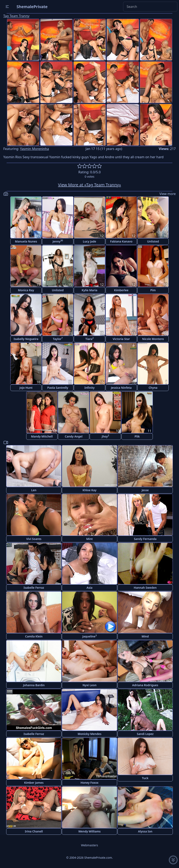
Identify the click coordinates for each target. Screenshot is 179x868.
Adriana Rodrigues (145, 685)
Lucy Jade (89, 241)
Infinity (89, 388)
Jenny (58, 241)
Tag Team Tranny (16, 16)
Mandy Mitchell (42, 436)
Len (34, 490)
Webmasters (89, 845)
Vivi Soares (34, 539)
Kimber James (34, 783)
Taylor (58, 339)
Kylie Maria (89, 290)
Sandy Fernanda (145, 539)
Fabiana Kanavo (121, 241)
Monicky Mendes (89, 734)
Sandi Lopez (145, 734)
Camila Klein (34, 636)
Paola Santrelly (58, 388)
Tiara (89, 339)
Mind (145, 636)
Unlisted (153, 241)
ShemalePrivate (32, 7)
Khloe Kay (89, 490)
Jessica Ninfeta (121, 388)
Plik (137, 436)
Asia (89, 588)
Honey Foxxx (90, 783)
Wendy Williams (89, 831)
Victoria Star (121, 339)
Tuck (145, 778)
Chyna (153, 388)
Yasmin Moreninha (34, 149)
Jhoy (105, 436)
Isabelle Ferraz (34, 588)
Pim (153, 290)
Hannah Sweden (145, 588)
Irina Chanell (34, 831)
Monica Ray (26, 290)
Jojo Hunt (26, 388)
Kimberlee (121, 290)
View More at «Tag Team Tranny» (89, 185)
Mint (89, 539)
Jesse (145, 490)
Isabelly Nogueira (26, 339)
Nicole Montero (153, 339)
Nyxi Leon (89, 685)
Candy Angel (74, 436)
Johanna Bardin (34, 685)
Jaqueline (89, 636)
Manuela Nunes (26, 241)
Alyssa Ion (145, 831)
